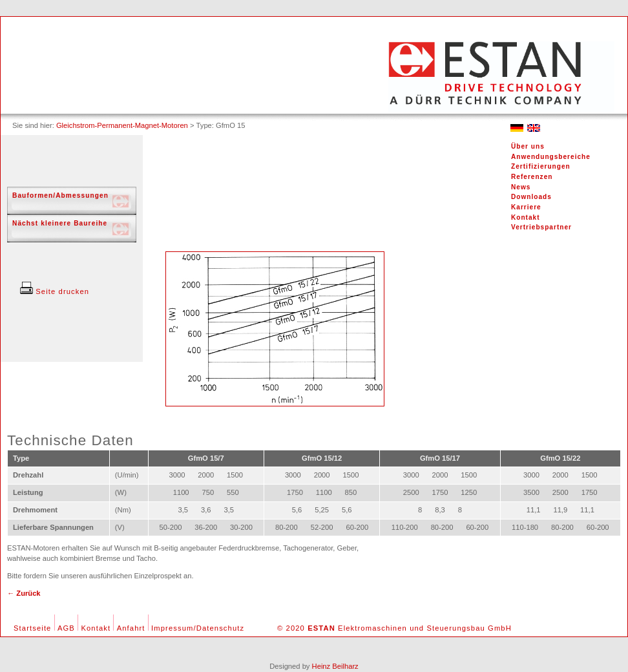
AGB (66, 628)
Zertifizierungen (541, 166)
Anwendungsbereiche (551, 157)
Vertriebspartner (541, 227)
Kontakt (526, 217)
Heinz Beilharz (335, 666)
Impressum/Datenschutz (198, 628)
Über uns (528, 146)
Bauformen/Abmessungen (60, 195)
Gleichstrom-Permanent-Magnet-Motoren (122, 125)
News (521, 187)
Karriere (526, 207)
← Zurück (24, 593)
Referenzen (532, 177)
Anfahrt (131, 628)
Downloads (531, 197)
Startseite (32, 628)
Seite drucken (55, 291)
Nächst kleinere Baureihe (60, 223)
